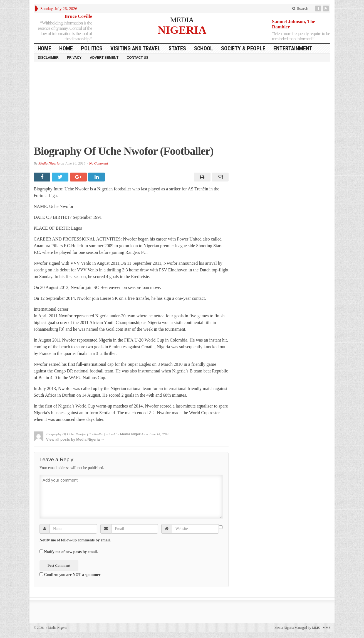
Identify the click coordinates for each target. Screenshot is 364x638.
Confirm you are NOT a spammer (70, 575)
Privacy (74, 58)
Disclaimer (48, 58)
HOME (44, 48)
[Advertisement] (182, 106)
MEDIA (182, 20)
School (204, 48)
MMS (326, 628)
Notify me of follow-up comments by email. (75, 540)
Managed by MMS (307, 628)
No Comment (98, 163)
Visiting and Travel (135, 48)
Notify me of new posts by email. (71, 552)
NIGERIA (182, 30)
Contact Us (138, 58)
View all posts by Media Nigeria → (75, 439)
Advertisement (104, 58)
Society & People (243, 48)
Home (66, 48)
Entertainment (293, 48)
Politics (92, 48)
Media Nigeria (49, 163)
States (177, 48)
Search (300, 8)
